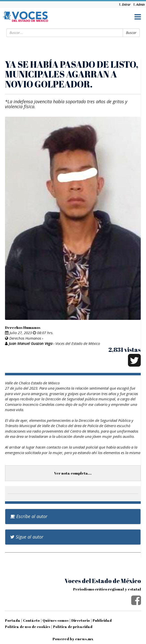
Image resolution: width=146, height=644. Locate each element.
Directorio (81, 620)
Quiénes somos (56, 620)
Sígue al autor (27, 537)
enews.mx (84, 639)
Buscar (131, 33)
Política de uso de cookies (28, 627)
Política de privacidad (73, 627)
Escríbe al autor (29, 516)
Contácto (31, 620)
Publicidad (102, 620)
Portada (13, 620)
